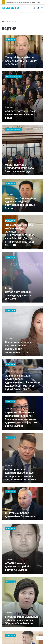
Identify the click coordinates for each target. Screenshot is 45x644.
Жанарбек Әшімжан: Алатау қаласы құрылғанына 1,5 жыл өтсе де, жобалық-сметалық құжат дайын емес (22, 382)
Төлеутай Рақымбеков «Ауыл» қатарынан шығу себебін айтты (21, 61)
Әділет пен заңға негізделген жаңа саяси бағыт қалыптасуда (20, 168)
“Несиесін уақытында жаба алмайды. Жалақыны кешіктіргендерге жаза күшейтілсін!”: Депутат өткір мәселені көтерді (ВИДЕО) (20, 235)
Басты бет (6, 21)
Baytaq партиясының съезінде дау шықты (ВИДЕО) (18, 295)
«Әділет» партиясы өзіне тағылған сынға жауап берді (21, 114)
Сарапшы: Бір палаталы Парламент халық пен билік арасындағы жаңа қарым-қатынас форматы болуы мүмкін (22, 419)
